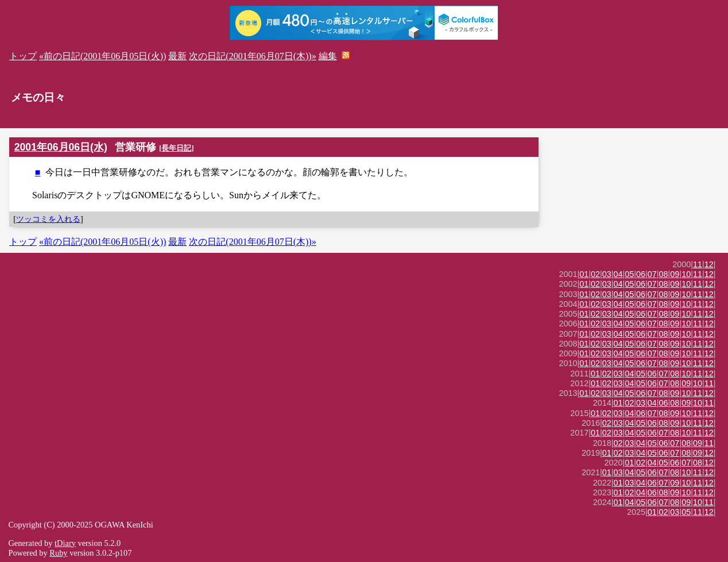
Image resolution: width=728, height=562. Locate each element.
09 (675, 274)
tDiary (65, 543)
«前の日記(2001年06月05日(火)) (102, 56)
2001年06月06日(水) (61, 147)
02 (595, 274)
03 (607, 274)
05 (629, 274)
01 (584, 274)
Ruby (58, 553)
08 (664, 274)
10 (686, 274)
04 (618, 274)
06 (641, 274)
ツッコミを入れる (48, 219)
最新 (177, 56)
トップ (23, 56)
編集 (328, 56)
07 (652, 274)
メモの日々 (38, 97)
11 (698, 264)
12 (709, 264)
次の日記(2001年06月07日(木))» (252, 56)
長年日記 (176, 148)
